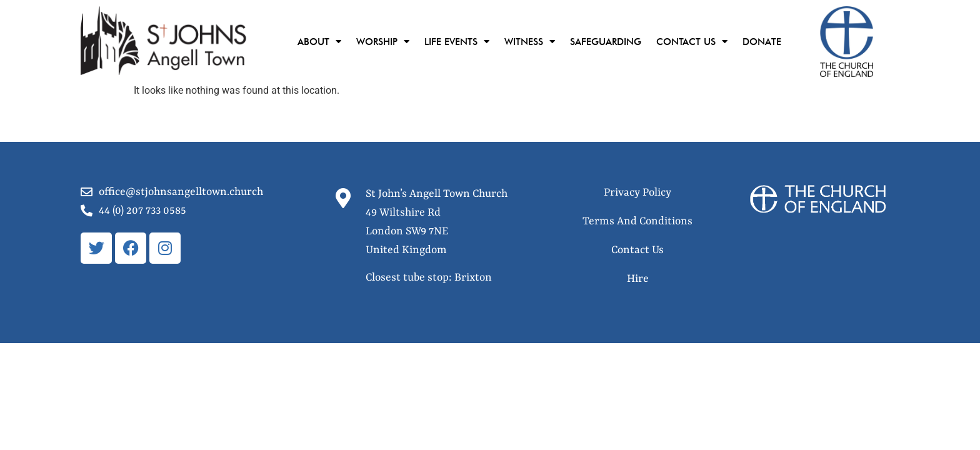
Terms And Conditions (637, 221)
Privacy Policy (637, 192)
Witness (530, 42)
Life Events (457, 42)
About (319, 42)
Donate (762, 42)
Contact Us (692, 42)
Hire (638, 279)
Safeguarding (606, 42)
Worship (383, 42)
